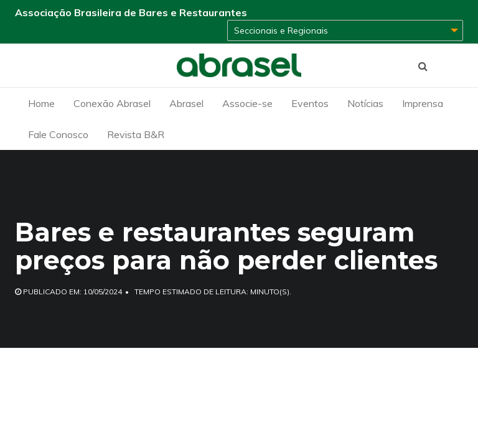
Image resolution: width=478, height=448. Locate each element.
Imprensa (423, 103)
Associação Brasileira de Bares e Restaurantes (131, 12)
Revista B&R (136, 134)
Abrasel (186, 103)
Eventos (310, 103)
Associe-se (247, 103)
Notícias (365, 103)
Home (41, 103)
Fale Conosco (58, 134)
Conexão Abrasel (112, 103)
